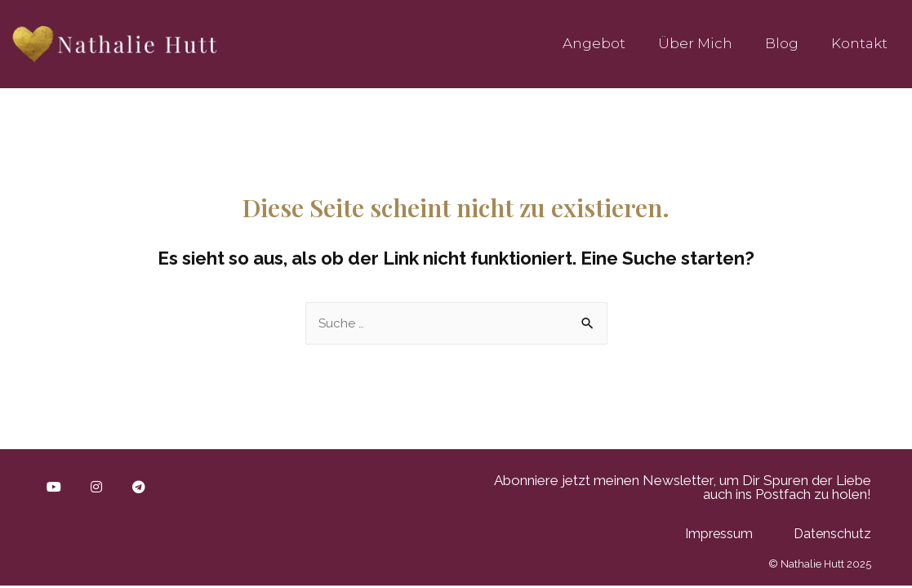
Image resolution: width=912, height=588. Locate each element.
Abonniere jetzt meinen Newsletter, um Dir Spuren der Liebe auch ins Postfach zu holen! (683, 487)
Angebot (594, 43)
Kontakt (859, 43)
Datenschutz (832, 534)
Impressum (719, 534)
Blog (782, 43)
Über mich (695, 43)
